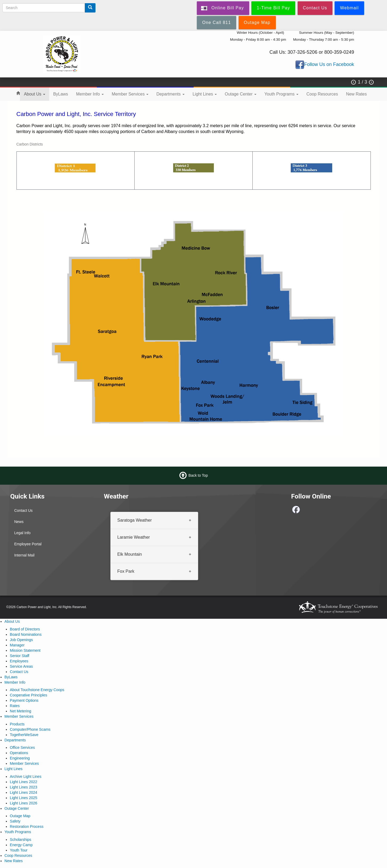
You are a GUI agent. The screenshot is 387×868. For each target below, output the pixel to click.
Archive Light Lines (26, 776)
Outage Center (241, 94)
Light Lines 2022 (24, 782)
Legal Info (22, 533)
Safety (15, 821)
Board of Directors (25, 629)
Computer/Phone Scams (30, 729)
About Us (35, 94)
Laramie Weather (134, 537)
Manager (17, 645)
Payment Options (24, 700)
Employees (19, 661)
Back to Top (198, 475)
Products (17, 724)
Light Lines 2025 (24, 798)
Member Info (90, 94)
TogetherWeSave (24, 735)
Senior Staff (20, 656)
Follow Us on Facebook (329, 64)
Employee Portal (28, 544)
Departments (170, 94)
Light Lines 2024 (24, 792)
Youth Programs (281, 94)
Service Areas (21, 666)
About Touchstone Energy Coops (37, 690)
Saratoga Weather (135, 520)
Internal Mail (24, 555)
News (19, 522)
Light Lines (205, 94)
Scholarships (20, 840)
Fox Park (126, 571)
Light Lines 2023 (24, 787)
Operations (19, 753)
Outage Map (20, 816)
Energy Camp (21, 845)
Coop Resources (322, 94)
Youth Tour (19, 850)
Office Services (22, 747)
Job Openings (21, 640)
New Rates (356, 94)
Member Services (130, 94)
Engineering (20, 758)
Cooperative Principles (28, 695)
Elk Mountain (130, 554)
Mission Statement (25, 650)
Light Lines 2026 (24, 803)
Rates (15, 706)
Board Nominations (26, 634)
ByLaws (61, 94)
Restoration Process (27, 827)
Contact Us (23, 510)
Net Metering (20, 711)
